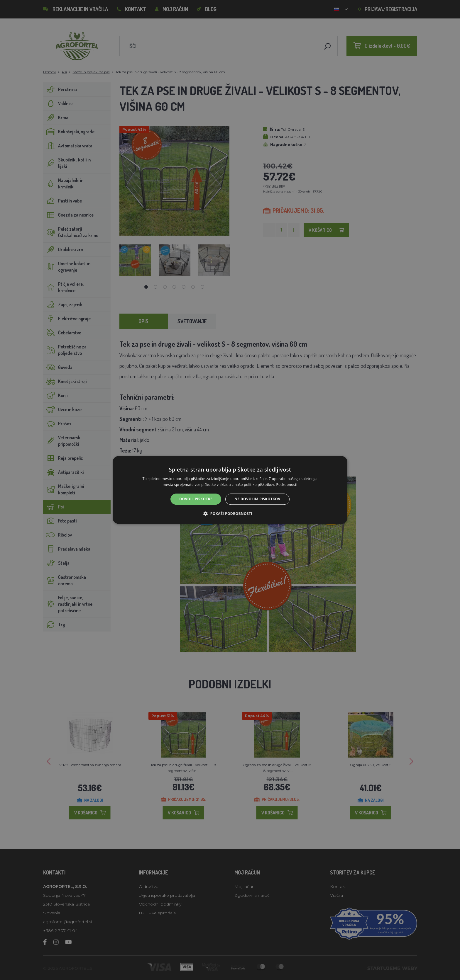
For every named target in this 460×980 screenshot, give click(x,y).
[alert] (230, 490)
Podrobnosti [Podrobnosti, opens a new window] (287, 485)
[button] (230, 514)
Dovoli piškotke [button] (196, 499)
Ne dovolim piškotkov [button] (257, 499)
